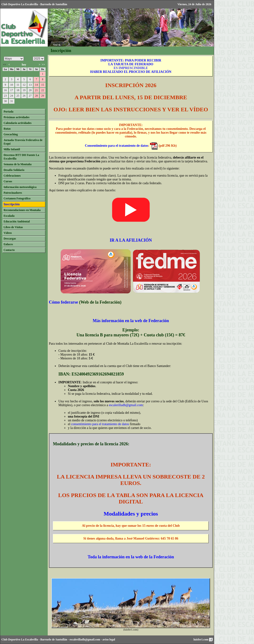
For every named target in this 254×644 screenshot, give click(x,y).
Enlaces (8, 244)
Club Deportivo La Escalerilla (20, 639)
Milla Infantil (12, 149)
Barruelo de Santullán (54, 639)
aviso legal (109, 639)
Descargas (10, 239)
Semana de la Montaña (18, 164)
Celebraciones (12, 176)
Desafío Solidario (14, 170)
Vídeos (8, 233)
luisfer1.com (203, 639)
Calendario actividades (18, 123)
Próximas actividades (16, 117)
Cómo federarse (63, 302)
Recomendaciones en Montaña (22, 210)
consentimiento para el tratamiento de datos (100, 424)
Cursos (8, 181)
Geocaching (11, 134)
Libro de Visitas (13, 227)
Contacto (9, 250)
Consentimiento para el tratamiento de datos (117, 146)
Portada (8, 112)
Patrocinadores (13, 193)
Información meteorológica (20, 187)
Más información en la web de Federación (131, 321)
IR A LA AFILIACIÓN (131, 240)
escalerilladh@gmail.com (126, 405)
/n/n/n (39, 59)
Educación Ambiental (17, 221)
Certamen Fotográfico (17, 198)
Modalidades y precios (131, 514)
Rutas (7, 129)
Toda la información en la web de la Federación (131, 557)
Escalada (9, 216)
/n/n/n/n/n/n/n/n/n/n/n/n (14, 59)
